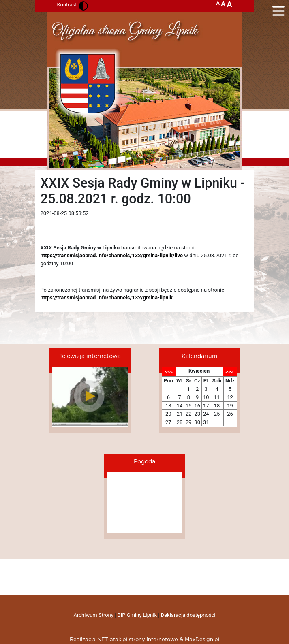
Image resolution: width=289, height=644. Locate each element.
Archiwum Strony (94, 615)
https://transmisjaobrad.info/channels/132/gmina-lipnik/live (112, 255)
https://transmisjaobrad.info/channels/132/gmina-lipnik (107, 297)
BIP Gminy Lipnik (137, 615)
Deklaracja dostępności (188, 615)
